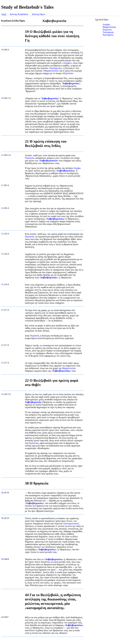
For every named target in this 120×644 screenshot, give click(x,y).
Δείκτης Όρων (39, 14)
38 (2, 493)
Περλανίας (34, 443)
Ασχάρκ (67, 63)
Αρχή (4, 14)
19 (2, 50)
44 (2, 617)
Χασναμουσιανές (71, 524)
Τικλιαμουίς (55, 68)
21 (2, 155)
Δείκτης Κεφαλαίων (19, 14)
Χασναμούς (108, 35)
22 (2, 394)
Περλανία (68, 73)
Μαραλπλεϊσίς (51, 71)
